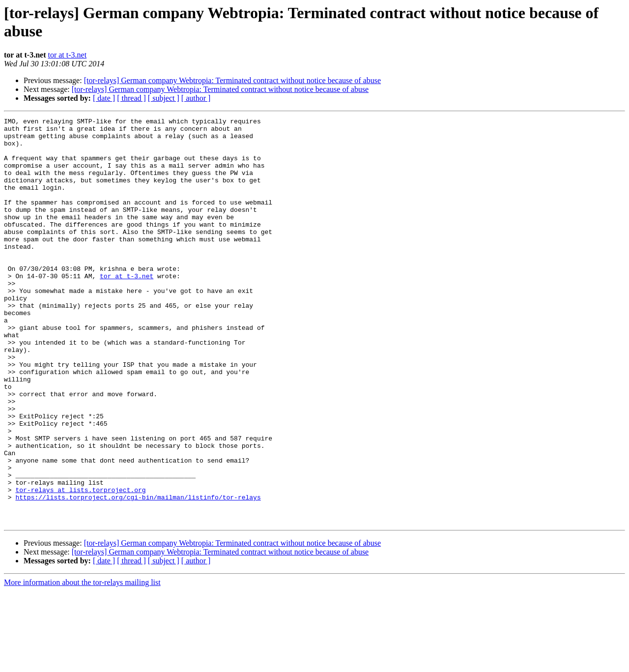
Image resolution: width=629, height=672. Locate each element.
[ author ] (196, 98)
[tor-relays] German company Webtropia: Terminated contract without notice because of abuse (232, 80)
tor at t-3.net (67, 55)
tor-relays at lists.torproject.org (80, 565)
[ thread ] (131, 98)
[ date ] (104, 98)
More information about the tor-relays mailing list (82, 663)
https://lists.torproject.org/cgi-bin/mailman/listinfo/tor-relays (138, 574)
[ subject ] (164, 98)
